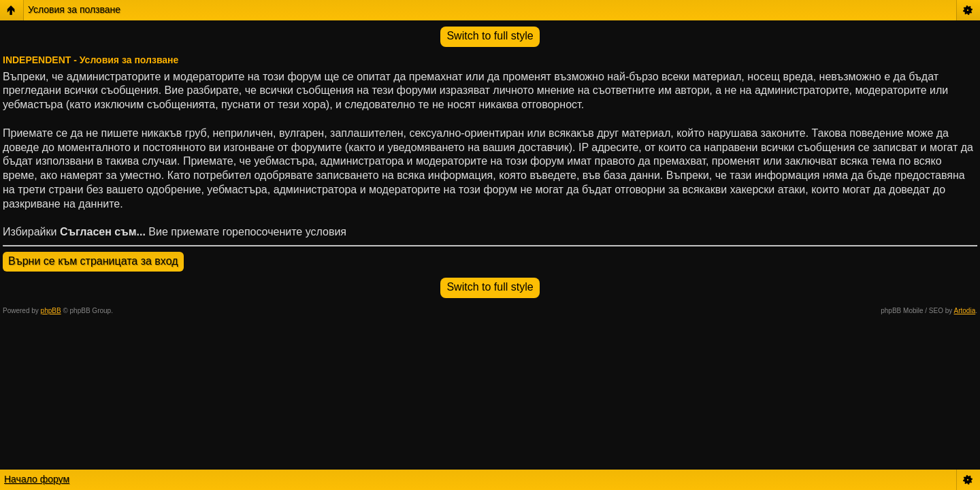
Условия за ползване (74, 10)
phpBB (51, 311)
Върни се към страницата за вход (93, 261)
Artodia (965, 311)
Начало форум (37, 479)
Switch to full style (490, 36)
